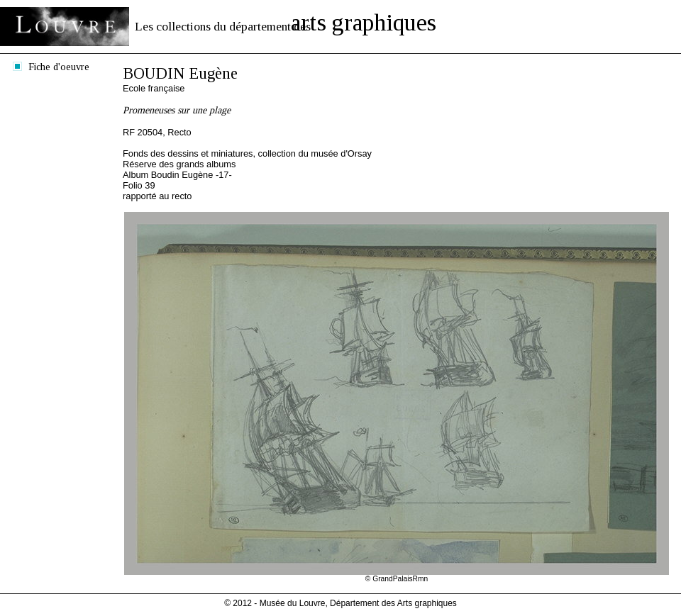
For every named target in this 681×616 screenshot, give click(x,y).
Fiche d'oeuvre (59, 67)
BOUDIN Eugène (180, 73)
